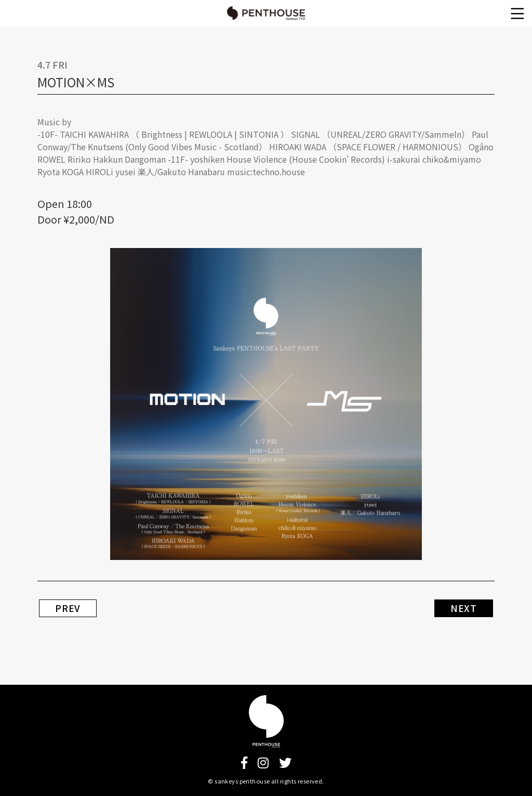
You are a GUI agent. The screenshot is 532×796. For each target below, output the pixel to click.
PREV (68, 608)
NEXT (464, 608)
